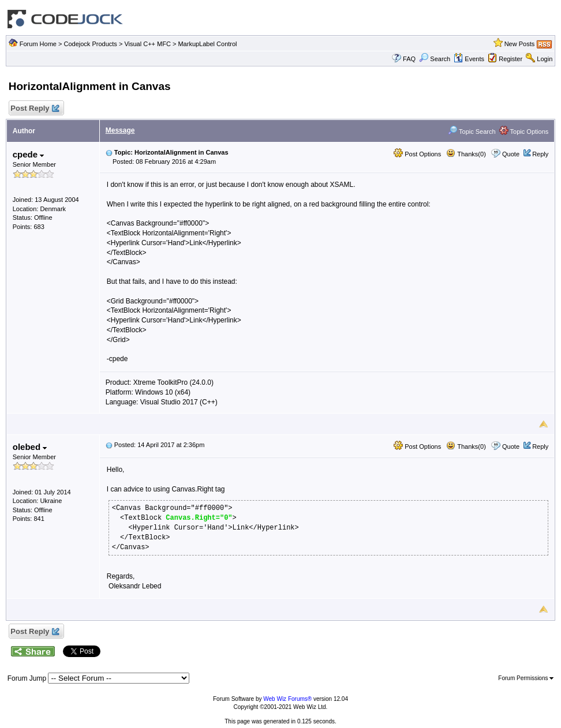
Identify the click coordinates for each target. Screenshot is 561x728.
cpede (29, 154)
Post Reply (35, 109)
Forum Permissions (526, 678)
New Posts (520, 44)
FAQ (409, 59)
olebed (30, 447)
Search (435, 59)
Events (469, 59)
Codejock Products (91, 44)
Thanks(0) (466, 154)
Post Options (417, 154)
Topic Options (524, 132)
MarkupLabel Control (207, 44)
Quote (511, 154)
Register (510, 59)
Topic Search (472, 132)
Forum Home (38, 44)
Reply (540, 154)
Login (545, 59)
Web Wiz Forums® (287, 699)
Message (120, 130)
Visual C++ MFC (147, 44)
